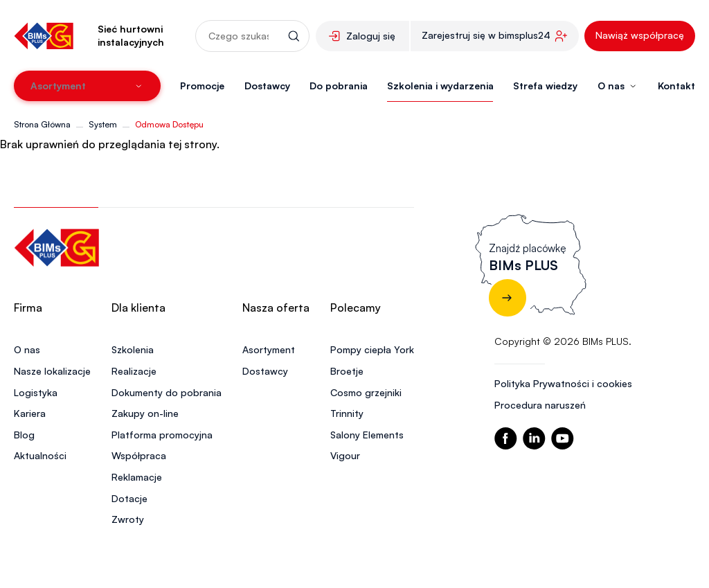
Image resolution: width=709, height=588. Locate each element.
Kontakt (676, 86)
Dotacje (129, 498)
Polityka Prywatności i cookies (563, 383)
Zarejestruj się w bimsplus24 (486, 35)
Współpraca (139, 455)
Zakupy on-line (145, 413)
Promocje (202, 86)
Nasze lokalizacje (52, 371)
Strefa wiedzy (545, 86)
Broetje (347, 371)
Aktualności (40, 455)
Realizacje (134, 371)
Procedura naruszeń (540, 405)
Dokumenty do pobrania (167, 392)
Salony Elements (367, 435)
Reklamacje (137, 477)
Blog (24, 435)
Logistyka (36, 392)
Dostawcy (267, 86)
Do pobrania (339, 86)
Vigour (345, 455)
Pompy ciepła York (372, 349)
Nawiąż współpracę (640, 35)
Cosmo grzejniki (366, 392)
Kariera (30, 413)
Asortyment (269, 349)
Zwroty (128, 519)
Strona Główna (42, 124)
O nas (27, 349)
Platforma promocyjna (162, 435)
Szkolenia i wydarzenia (440, 86)
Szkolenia (133, 349)
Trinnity (347, 413)
